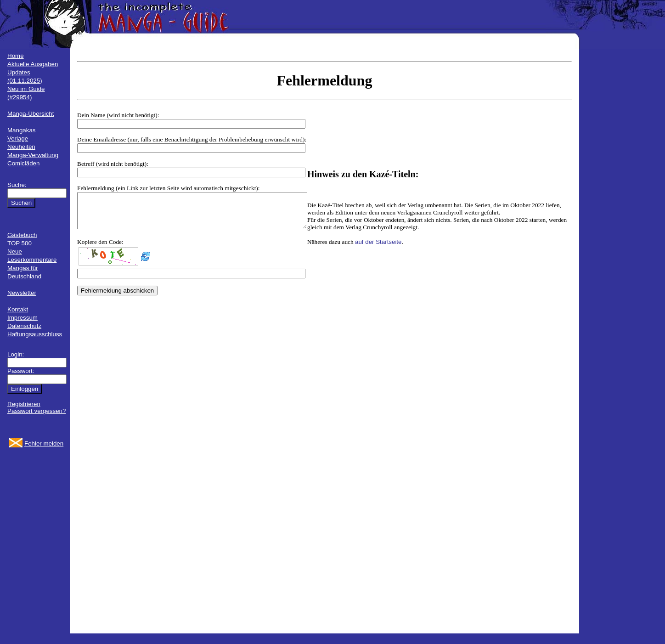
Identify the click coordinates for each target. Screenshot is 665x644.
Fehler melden (44, 443)
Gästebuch (22, 235)
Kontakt (18, 309)
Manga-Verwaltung (33, 155)
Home (16, 56)
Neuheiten (21, 147)
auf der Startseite (406, 246)
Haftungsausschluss (35, 334)
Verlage (18, 138)
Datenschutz (24, 326)
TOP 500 (20, 243)
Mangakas (22, 130)
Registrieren (24, 404)
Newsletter (22, 293)
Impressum (23, 318)
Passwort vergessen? (37, 411)
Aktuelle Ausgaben (33, 64)
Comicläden (23, 163)
